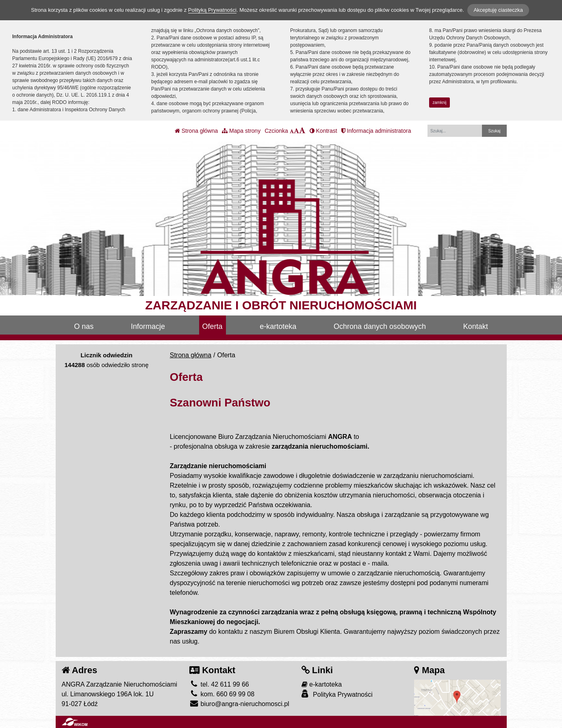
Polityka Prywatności (337, 694)
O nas (84, 326)
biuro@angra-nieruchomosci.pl (239, 704)
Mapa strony (241, 131)
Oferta (213, 326)
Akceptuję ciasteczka (498, 10)
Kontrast (323, 131)
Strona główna (196, 131)
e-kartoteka (278, 326)
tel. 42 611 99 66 (219, 684)
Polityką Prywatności (212, 10)
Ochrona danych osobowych (380, 326)
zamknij (440, 103)
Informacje (148, 326)
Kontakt (476, 326)
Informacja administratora (376, 131)
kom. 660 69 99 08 (222, 694)
